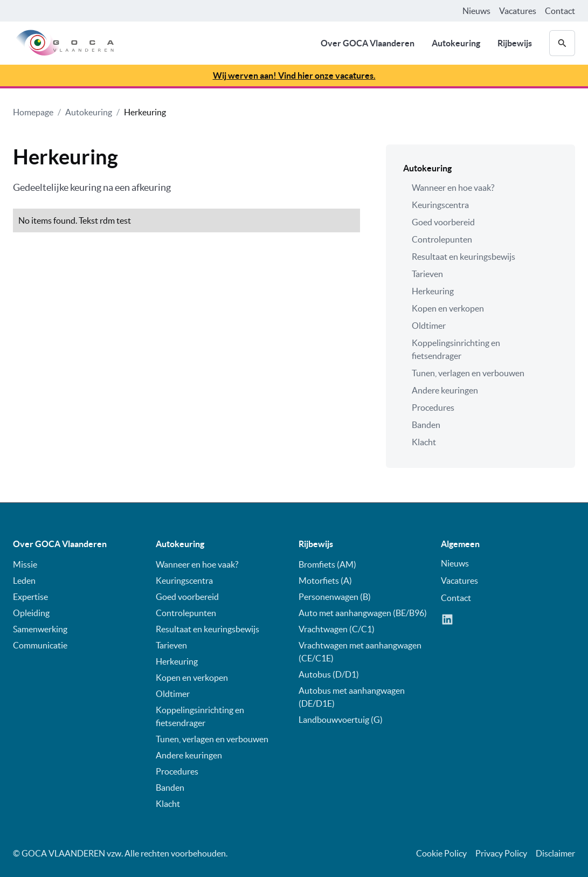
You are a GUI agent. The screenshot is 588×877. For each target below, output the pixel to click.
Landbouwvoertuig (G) (341, 720)
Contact (560, 11)
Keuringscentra (440, 205)
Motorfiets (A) (325, 581)
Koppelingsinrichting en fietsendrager (456, 349)
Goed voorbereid (443, 222)
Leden (24, 581)
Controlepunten (442, 239)
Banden (426, 425)
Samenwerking (40, 629)
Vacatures (518, 11)
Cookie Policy (441, 853)
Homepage (33, 112)
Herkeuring (145, 112)
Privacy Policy (501, 853)
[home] (63, 43)
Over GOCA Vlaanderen (368, 43)
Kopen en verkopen (448, 308)
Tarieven (427, 274)
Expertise (30, 597)
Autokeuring (456, 43)
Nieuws (476, 11)
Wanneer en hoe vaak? (453, 188)
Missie (25, 564)
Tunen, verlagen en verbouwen (468, 373)
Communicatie (40, 645)
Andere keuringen (445, 390)
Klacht (424, 442)
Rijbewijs (515, 43)
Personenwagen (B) (335, 597)
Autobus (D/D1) (329, 674)
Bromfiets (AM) (327, 564)
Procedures (433, 408)
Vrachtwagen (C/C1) (337, 629)
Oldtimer (429, 326)
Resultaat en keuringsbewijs (464, 257)
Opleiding (31, 613)
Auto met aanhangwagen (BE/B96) (363, 613)
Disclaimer (555, 853)
